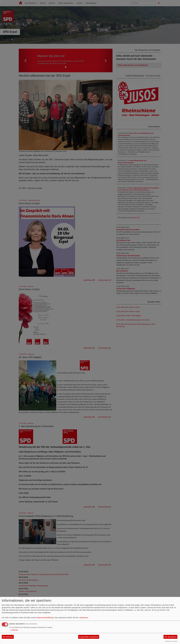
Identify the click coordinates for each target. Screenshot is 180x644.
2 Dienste (14, 630)
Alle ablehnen (8, 637)
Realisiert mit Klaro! (171, 641)
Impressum (84, 618)
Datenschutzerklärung (45, 618)
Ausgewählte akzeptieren (89, 637)
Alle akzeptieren (170, 637)
